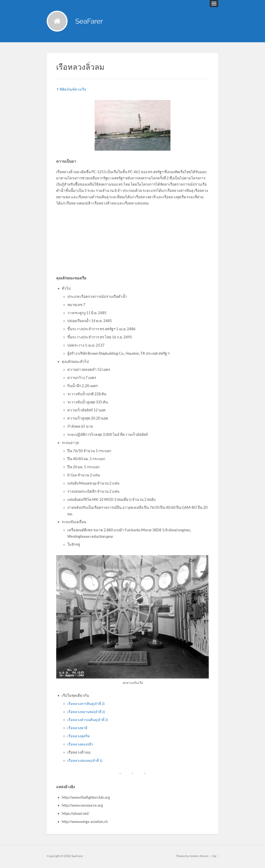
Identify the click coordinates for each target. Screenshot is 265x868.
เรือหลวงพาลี (78, 728)
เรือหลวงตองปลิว (81, 745)
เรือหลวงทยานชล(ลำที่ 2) (87, 712)
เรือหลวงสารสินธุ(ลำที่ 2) (87, 704)
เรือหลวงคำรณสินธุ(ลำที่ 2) (89, 720)
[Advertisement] (132, 241)
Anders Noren (199, 857)
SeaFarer (91, 22)
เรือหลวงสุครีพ (79, 737)
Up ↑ (215, 857)
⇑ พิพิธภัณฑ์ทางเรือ (72, 90)
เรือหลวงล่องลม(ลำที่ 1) (86, 761)
